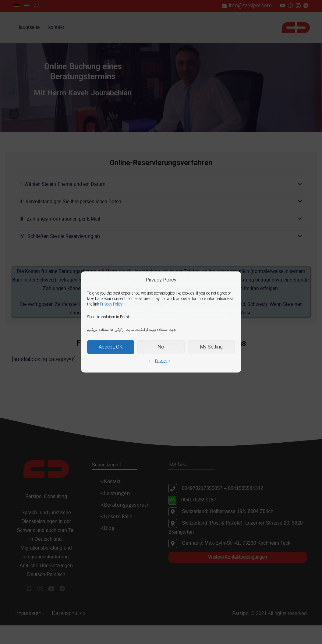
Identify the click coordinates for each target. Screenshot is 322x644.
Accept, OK (111, 347)
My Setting (211, 347)
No (161, 347)
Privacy (161, 361)
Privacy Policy (111, 304)
